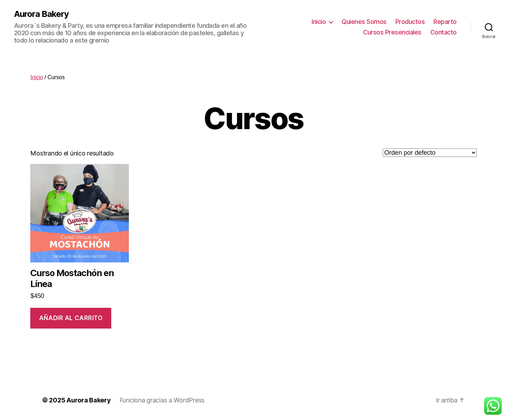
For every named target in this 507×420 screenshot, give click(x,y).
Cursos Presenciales (392, 32)
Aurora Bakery (41, 14)
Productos (410, 22)
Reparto (445, 22)
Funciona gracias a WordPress (162, 400)
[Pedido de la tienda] (430, 153)
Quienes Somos (364, 22)
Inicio (319, 22)
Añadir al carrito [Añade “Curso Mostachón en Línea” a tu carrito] (71, 318)
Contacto (443, 32)
